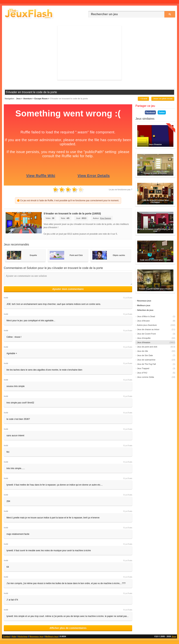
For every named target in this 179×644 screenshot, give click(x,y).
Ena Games (106, 218)
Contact (7, 636)
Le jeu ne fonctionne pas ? (121, 190)
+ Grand (143, 99)
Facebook (150, 112)
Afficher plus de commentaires (68, 628)
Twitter (162, 112)
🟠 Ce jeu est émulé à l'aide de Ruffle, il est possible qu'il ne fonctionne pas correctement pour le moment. (68, 201)
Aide (14, 636)
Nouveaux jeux (36, 636)
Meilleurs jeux (52, 636)
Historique (23, 636)
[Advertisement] (89, 53)
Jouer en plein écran (163, 99)
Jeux (174, 636)
